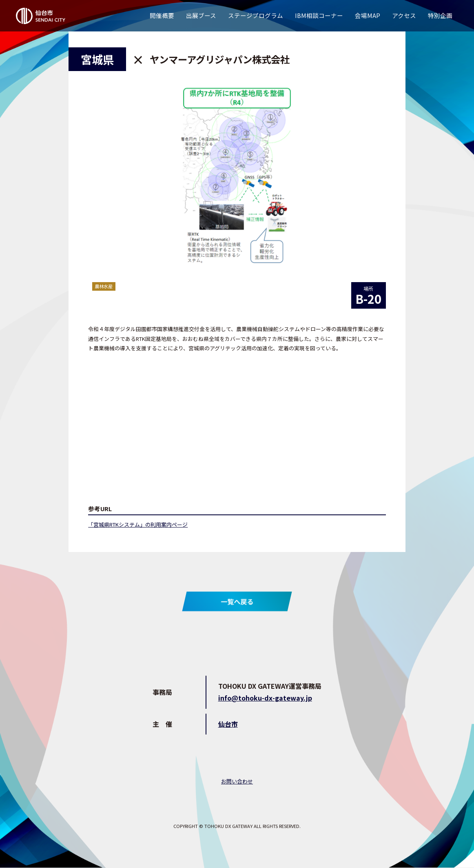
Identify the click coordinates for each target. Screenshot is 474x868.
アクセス (404, 15)
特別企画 (440, 15)
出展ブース (201, 15)
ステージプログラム (256, 15)
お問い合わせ (237, 781)
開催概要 (162, 15)
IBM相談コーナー (319, 15)
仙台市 (228, 724)
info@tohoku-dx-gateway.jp (265, 698)
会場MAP (368, 15)
